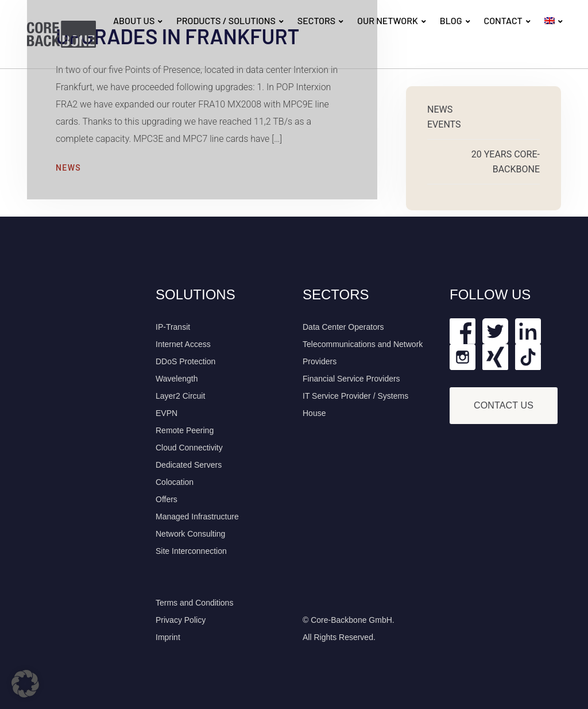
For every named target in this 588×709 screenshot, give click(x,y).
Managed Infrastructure (197, 517)
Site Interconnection (191, 551)
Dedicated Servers (189, 465)
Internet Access (183, 344)
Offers (167, 499)
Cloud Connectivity (189, 448)
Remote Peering (185, 430)
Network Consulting (190, 534)
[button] (25, 684)
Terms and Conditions (194, 603)
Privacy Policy (181, 620)
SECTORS (316, 20)
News (68, 168)
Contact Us (504, 405)
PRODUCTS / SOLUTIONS (226, 20)
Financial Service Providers (351, 379)
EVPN (167, 413)
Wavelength (177, 379)
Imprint (168, 637)
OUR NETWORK (388, 20)
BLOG (451, 20)
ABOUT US (134, 20)
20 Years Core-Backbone (506, 162)
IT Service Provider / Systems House (355, 404)
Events (444, 124)
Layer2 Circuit (180, 396)
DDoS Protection (185, 361)
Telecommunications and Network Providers (363, 353)
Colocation (175, 482)
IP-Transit (173, 327)
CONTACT (503, 20)
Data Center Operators (343, 327)
